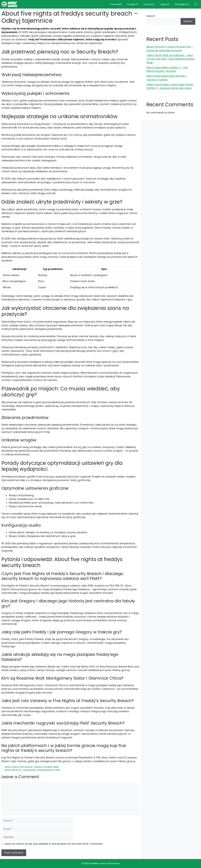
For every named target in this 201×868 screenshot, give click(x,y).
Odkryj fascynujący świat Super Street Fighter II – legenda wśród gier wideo (170, 86)
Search (151, 16)
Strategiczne (182, 4)
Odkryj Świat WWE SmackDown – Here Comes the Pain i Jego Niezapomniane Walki (170, 59)
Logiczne (165, 4)
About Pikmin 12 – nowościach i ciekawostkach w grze (32, 770)
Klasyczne (149, 4)
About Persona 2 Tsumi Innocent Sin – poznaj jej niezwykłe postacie (170, 49)
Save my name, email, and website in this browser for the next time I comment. (54, 844)
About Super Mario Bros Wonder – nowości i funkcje (167, 78)
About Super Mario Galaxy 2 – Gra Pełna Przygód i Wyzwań (167, 69)
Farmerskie (116, 4)
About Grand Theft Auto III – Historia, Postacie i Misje (32, 767)
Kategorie (133, 4)
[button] (196, 4)
